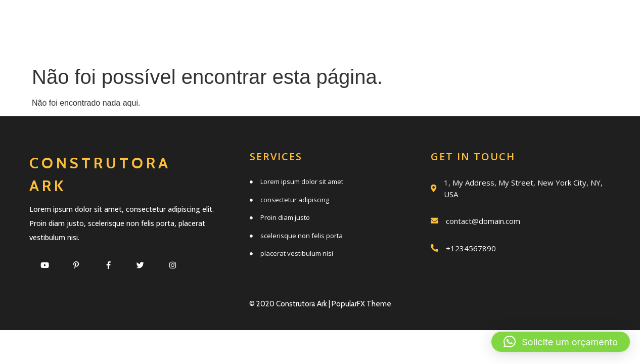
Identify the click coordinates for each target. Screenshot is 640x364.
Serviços (268, 21)
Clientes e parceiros (379, 44)
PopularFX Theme (361, 304)
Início (195, 21)
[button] (561, 342)
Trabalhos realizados (505, 21)
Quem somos (363, 21)
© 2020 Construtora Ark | (290, 304)
